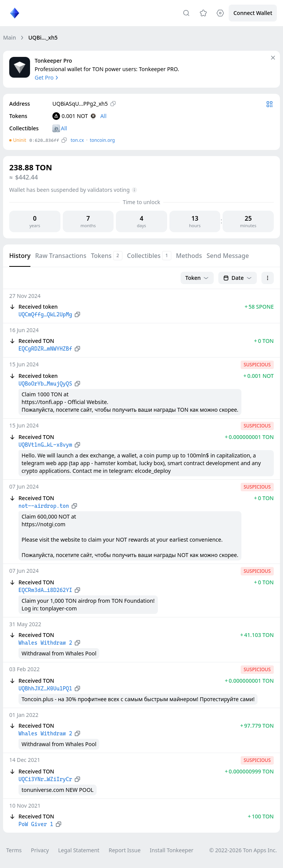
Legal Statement (79, 850)
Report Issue (125, 850)
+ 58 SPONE (259, 307)
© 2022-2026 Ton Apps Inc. (243, 850)
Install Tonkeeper (172, 850)
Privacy (40, 850)
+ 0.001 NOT (259, 376)
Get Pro (47, 77)
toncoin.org (102, 140)
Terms (14, 850)
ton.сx (77, 140)
